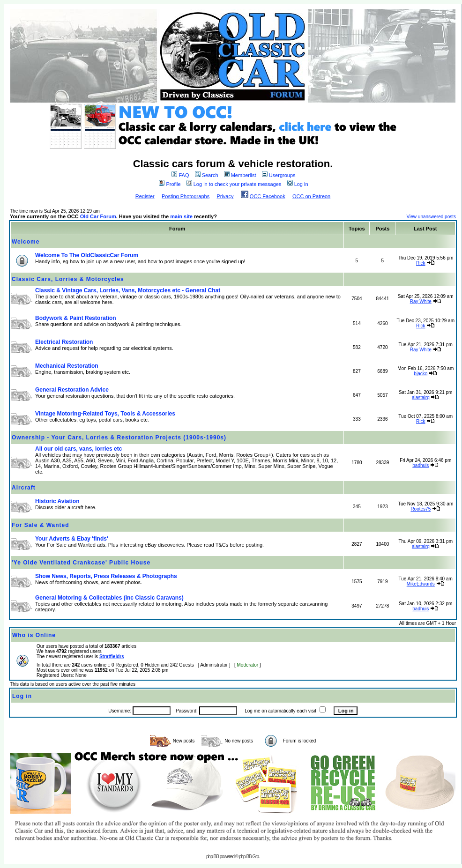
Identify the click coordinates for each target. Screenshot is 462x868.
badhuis (421, 465)
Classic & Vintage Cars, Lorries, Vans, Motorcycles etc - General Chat (128, 290)
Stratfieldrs (112, 657)
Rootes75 (421, 509)
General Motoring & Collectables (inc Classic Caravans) (109, 598)
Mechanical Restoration (67, 366)
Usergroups (279, 175)
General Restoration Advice (72, 390)
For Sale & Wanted (41, 525)
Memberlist (240, 175)
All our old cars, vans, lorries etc (78, 449)
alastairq (421, 397)
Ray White (421, 301)
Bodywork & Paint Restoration (76, 318)
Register (145, 196)
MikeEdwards (421, 584)
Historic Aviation (57, 501)
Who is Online (34, 635)
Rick (421, 263)
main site (181, 216)
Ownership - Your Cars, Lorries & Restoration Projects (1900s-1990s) (119, 438)
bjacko (421, 374)
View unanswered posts (431, 217)
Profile (170, 184)
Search (207, 175)
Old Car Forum (98, 216)
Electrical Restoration (64, 342)
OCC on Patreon (311, 196)
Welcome (26, 242)
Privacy (225, 196)
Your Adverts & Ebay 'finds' (72, 539)
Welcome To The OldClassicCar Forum (87, 255)
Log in (298, 184)
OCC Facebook (268, 196)
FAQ (180, 175)
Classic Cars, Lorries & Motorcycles (68, 279)
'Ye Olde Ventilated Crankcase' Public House (81, 563)
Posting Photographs (186, 196)
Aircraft (24, 488)
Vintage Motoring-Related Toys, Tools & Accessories (105, 414)
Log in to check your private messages (234, 184)
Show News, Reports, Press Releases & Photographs (106, 576)
